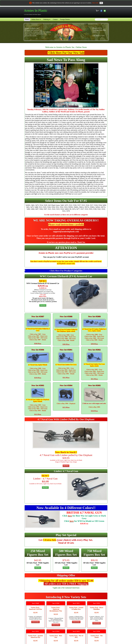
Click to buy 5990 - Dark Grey (38, 370)
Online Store (36, 19)
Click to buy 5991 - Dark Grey (66, 370)
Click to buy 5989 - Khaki (94, 340)
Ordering (47, 19)
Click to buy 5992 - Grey (94, 370)
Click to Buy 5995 (94, 407)
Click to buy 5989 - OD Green (94, 338)
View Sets (43, 305)
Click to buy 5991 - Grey (66, 368)
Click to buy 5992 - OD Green (94, 373)
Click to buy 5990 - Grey (38, 368)
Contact (55, 19)
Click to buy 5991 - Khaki (66, 374)
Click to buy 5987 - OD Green (38, 338)
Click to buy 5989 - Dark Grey (94, 336)
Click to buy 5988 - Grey (66, 335)
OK (101, 3)
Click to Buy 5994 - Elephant (66, 404)
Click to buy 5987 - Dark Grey (38, 336)
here (70, 516)
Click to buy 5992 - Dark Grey (94, 371)
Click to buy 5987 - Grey (38, 334)
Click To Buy (35, 622)
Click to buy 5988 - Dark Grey (66, 337)
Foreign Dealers (65, 19)
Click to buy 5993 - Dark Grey (38, 407)
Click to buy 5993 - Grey (38, 405)
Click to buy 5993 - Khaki (38, 411)
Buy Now (66, 466)
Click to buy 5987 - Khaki (38, 340)
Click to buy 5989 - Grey (94, 335)
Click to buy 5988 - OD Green (66, 339)
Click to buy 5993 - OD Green (38, 409)
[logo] (36, 12)
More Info (95, 3)
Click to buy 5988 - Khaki (66, 340)
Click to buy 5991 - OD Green (66, 372)
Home (27, 19)
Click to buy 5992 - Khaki (94, 375)
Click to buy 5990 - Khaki (38, 374)
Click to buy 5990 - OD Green (38, 372)
